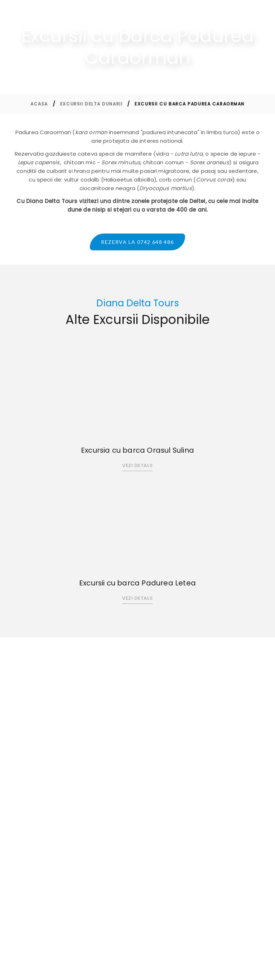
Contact (140, 764)
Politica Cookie (222, 773)
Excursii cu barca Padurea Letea (137, 584)
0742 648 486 (43, 753)
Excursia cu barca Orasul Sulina (137, 451)
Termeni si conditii (153, 776)
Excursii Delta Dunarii (91, 104)
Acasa (39, 104)
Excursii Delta (146, 753)
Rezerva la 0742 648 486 (137, 242)
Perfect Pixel (226, 968)
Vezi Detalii (137, 466)
